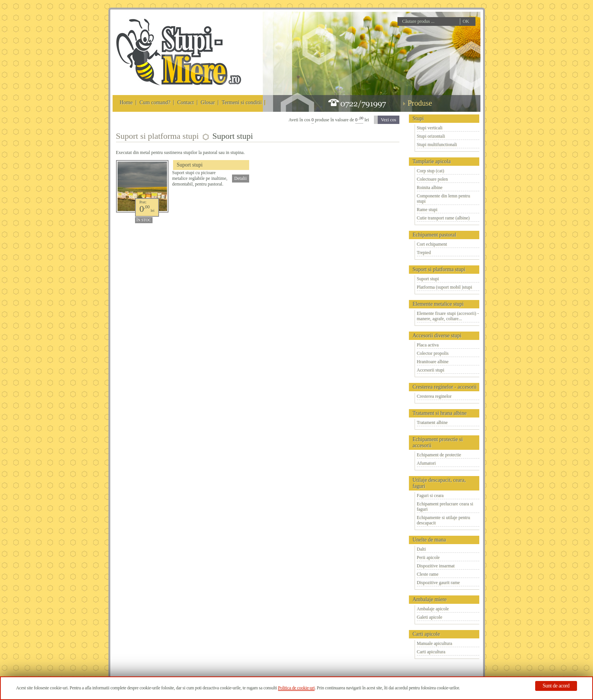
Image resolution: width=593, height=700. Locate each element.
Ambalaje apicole (433, 609)
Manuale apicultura (435, 643)
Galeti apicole (430, 617)
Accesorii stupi (431, 370)
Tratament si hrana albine (440, 413)
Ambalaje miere (430, 599)
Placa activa (428, 345)
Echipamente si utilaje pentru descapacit (444, 520)
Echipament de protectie (439, 455)
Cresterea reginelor (434, 396)
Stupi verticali (430, 128)
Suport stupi (428, 279)
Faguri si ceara (430, 495)
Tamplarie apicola (432, 161)
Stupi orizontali (431, 136)
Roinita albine (430, 187)
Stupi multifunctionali (437, 144)
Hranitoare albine (433, 362)
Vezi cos (388, 120)
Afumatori (426, 463)
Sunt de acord (556, 686)
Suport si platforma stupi (439, 269)
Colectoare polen (432, 179)
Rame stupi (427, 210)
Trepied (424, 252)
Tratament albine (432, 422)
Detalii (241, 178)
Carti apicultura (431, 652)
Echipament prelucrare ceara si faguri (445, 506)
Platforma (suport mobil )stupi (445, 287)
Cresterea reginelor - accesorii (445, 387)
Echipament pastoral (435, 235)
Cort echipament (432, 244)
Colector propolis (433, 353)
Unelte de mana (429, 540)
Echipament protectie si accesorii (438, 442)
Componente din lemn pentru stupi (444, 198)
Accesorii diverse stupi (437, 336)
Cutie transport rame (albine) (443, 218)
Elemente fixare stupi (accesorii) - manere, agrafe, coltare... (448, 316)
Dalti (421, 549)
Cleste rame (428, 574)
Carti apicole (426, 634)
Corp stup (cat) (431, 171)
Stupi (418, 118)
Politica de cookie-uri (296, 688)
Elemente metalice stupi (438, 304)
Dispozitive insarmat (436, 566)
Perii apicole (428, 557)
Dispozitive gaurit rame (438, 583)
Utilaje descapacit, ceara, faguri (439, 483)
